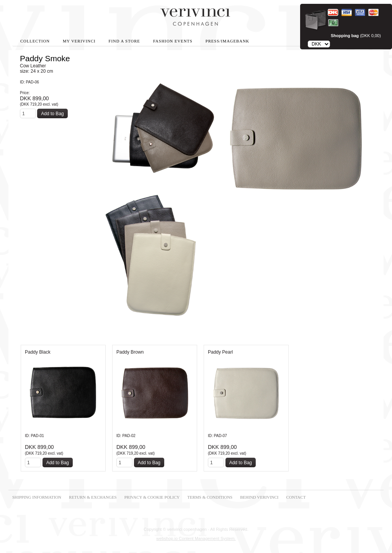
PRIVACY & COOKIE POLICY (152, 497)
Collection (35, 41)
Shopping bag (345, 36)
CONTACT (296, 497)
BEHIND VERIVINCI (259, 497)
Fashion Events (173, 41)
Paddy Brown (130, 352)
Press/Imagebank (227, 41)
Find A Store (124, 41)
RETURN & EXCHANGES (93, 497)
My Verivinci (79, 41)
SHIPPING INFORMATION (37, 497)
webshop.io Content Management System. (196, 538)
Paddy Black (38, 352)
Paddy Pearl (220, 352)
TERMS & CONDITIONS (210, 497)
